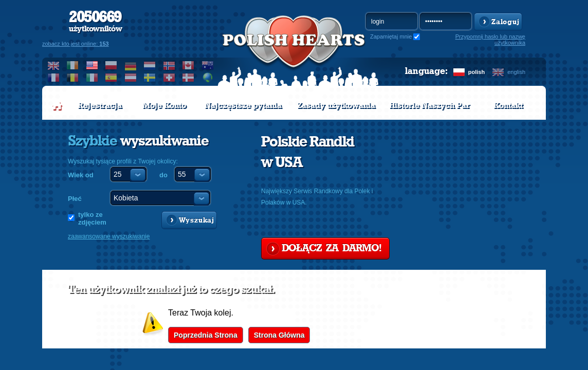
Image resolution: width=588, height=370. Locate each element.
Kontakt (508, 105)
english (516, 72)
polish (476, 72)
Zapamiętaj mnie (391, 36)
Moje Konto (164, 105)
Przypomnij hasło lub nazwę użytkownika (490, 40)
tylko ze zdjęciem (92, 218)
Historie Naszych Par (429, 105)
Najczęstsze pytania (243, 105)
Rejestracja (100, 105)
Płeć (75, 199)
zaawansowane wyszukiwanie (109, 236)
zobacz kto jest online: (76, 44)
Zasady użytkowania (336, 105)
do (163, 175)
